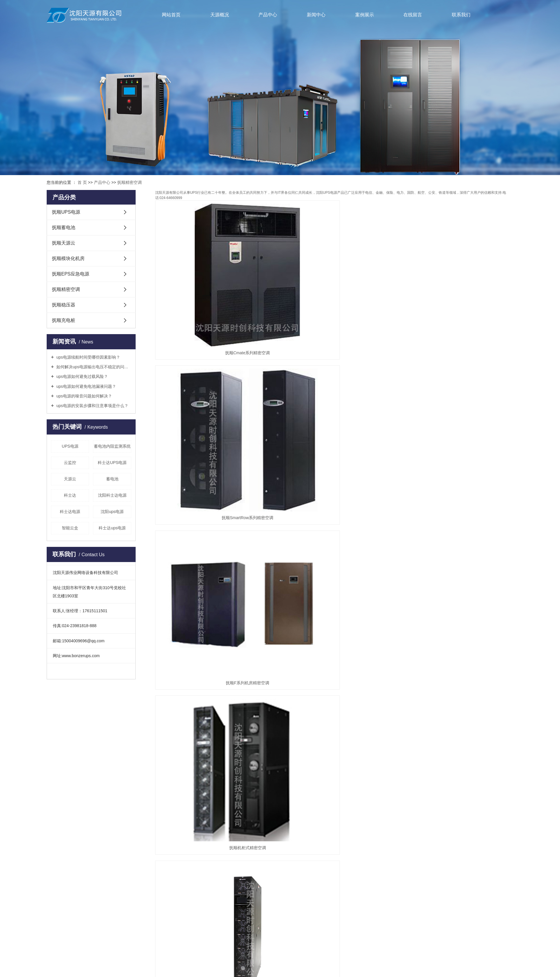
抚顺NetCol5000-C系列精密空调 (334, 402)
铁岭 (309, 894)
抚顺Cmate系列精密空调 (211, 295)
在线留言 (413, 15)
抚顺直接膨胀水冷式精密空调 (334, 615)
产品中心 (268, 15)
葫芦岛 (270, 894)
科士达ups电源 (112, 528)
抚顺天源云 (64, 243)
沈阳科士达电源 (112, 495)
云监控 (70, 463)
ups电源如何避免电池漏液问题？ (85, 386)
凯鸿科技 (332, 880)
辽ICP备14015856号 (238, 880)
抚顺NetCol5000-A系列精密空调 (457, 402)
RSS (274, 887)
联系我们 (461, 15)
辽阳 (328, 894)
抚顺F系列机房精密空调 (457, 295)
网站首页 (171, 15)
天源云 (70, 479)
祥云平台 (291, 880)
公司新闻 (202, 748)
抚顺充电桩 (64, 320)
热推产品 (218, 894)
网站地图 (258, 887)
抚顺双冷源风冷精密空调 (211, 615)
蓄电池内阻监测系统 (112, 446)
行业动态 (202, 761)
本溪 (318, 894)
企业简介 (159, 748)
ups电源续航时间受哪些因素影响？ (87, 357)
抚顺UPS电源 (66, 212)
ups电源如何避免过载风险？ (81, 376)
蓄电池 (112, 479)
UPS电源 (70, 446)
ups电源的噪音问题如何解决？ (83, 396)
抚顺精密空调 (129, 182)
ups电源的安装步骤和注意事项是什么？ (92, 406)
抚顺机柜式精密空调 (211, 402)
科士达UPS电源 (112, 463)
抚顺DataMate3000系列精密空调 (334, 508)
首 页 (82, 182)
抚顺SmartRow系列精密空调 (334, 295)
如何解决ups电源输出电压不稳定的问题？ (93, 367)
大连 (346, 894)
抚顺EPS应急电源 (71, 274)
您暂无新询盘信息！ (311, 887)
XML (286, 887)
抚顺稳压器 (64, 305)
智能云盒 (70, 528)
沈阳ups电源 (112, 512)
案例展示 (365, 15)
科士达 (70, 495)
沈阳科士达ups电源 (320, 873)
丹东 (300, 894)
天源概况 (220, 15)
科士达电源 (70, 512)
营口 (290, 894)
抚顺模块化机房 (68, 258)
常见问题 (202, 775)
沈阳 (258, 894)
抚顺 (337, 894)
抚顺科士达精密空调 (211, 508)
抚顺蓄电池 (64, 227)
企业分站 (239, 887)
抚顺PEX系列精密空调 (457, 508)
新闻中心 (316, 15)
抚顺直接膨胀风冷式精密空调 (457, 615)
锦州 (281, 894)
